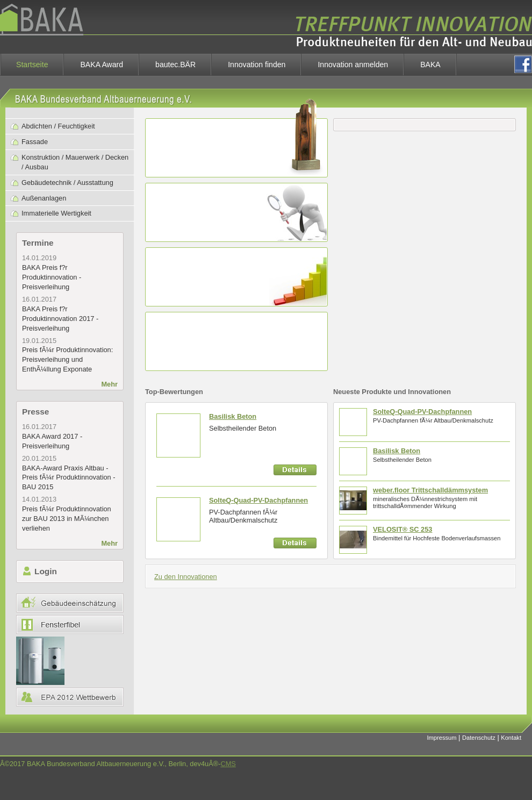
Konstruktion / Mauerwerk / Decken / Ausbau (75, 162)
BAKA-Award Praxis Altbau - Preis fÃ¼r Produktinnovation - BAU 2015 (69, 478)
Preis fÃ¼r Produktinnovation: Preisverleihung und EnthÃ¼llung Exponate (67, 359)
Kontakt (511, 738)
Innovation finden (257, 65)
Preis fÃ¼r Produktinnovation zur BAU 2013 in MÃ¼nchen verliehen (67, 519)
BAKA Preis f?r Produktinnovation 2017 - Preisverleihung (60, 319)
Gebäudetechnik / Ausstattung (67, 183)
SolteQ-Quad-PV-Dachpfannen (258, 500)
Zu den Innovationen (186, 577)
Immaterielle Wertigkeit (56, 213)
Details (295, 470)
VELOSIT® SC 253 (402, 529)
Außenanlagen (44, 198)
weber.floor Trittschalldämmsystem (430, 490)
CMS (228, 764)
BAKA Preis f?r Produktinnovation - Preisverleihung (52, 277)
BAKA (430, 65)
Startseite (32, 65)
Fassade (35, 142)
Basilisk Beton (233, 416)
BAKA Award (102, 65)
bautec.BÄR (175, 65)
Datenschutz (479, 738)
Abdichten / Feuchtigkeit (58, 126)
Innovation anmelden (353, 65)
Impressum (442, 738)
